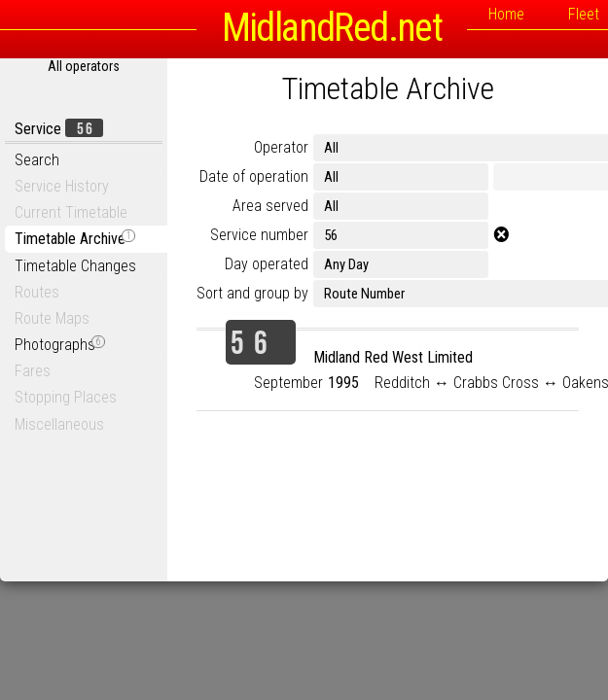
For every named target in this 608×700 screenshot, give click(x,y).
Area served (270, 206)
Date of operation (254, 176)
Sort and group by (252, 293)
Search (37, 160)
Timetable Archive (75, 239)
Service (59, 129)
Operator (281, 147)
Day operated (267, 264)
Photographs (60, 345)
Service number (259, 235)
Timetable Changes (75, 266)
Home (506, 14)
